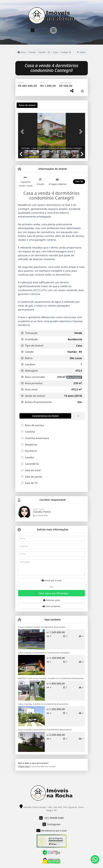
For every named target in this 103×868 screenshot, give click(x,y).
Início (22, 52)
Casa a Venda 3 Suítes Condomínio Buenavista (42, 627)
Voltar (81, 52)
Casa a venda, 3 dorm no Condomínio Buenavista (43, 704)
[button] (23, 132)
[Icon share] (33, 30)
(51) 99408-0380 (40, 515)
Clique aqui (24, 766)
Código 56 (66, 52)
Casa (56, 52)
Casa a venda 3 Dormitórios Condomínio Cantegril (44, 653)
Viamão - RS (44, 52)
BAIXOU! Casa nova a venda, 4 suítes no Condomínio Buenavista (51, 678)
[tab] (27, 105)
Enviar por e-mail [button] (52, 580)
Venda (32, 52)
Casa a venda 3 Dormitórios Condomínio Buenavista (45, 730)
